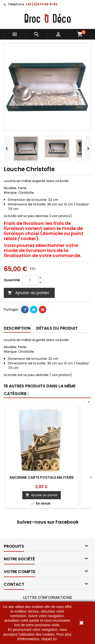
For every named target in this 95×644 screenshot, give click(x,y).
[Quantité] (30, 280)
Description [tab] (17, 328)
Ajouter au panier (29, 293)
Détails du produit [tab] (57, 328)
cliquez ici (49, 639)
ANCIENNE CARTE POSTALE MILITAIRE (42, 477)
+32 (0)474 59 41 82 (41, 4)
